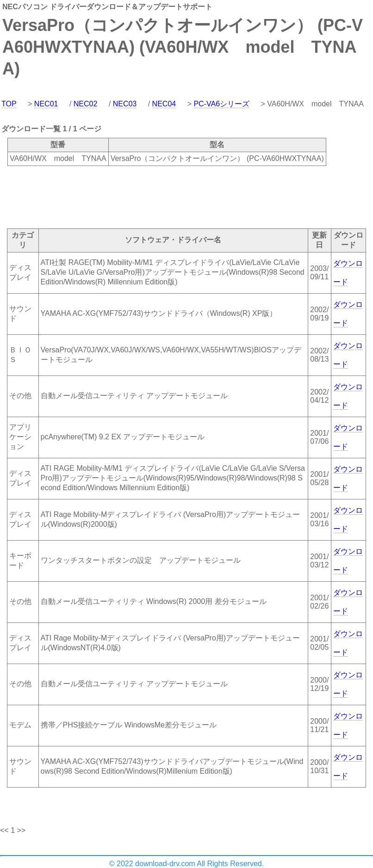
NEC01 (46, 104)
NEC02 (86, 104)
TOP (9, 104)
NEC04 (164, 104)
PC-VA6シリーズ (221, 104)
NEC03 (125, 104)
